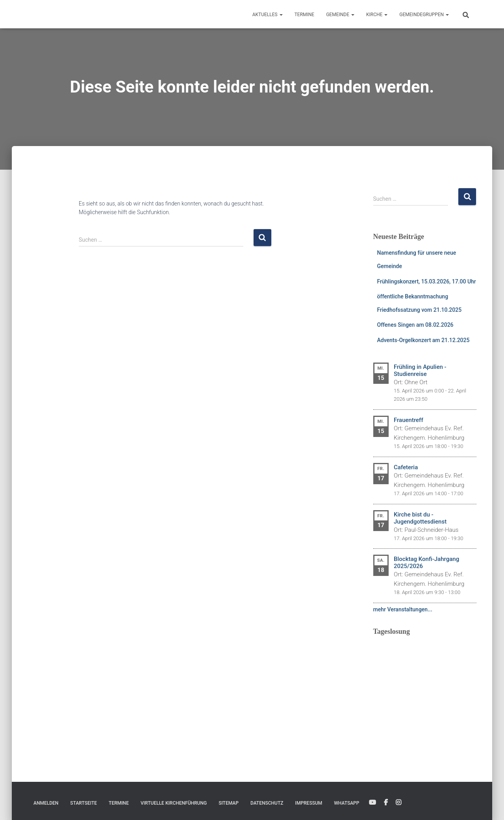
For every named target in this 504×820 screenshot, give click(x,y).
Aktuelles (268, 15)
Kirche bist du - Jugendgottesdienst (420, 518)
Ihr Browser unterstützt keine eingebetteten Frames (425, 690)
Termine (305, 15)
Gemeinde (340, 15)
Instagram (398, 803)
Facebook (386, 803)
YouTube (372, 803)
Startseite (83, 803)
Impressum (309, 803)
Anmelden (46, 803)
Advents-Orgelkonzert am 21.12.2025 (423, 340)
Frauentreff (409, 420)
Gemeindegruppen (424, 15)
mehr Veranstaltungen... (403, 609)
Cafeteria (406, 467)
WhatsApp (346, 803)
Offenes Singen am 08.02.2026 (415, 325)
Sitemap (229, 803)
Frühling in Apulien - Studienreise (420, 370)
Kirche (377, 15)
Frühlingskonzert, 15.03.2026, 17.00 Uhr (427, 281)
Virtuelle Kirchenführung (174, 803)
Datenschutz (267, 803)
